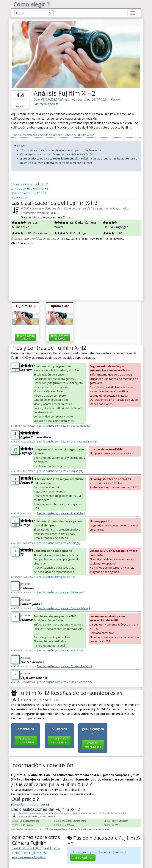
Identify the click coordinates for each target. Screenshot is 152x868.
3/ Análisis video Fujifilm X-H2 (29, 193)
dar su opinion (83, 858)
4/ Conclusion (19, 197)
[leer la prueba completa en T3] (56, 577)
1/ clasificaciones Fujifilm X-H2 (29, 184)
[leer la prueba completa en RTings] (59, 543)
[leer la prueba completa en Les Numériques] (64, 426)
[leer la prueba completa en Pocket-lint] (61, 513)
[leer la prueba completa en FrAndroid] (60, 650)
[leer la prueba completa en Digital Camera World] (67, 441)
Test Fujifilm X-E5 (34, 853)
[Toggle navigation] (133, 13)
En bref (22, 146)
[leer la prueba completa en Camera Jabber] (63, 608)
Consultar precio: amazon (30, 804)
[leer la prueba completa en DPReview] (61, 592)
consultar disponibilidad (26, 740)
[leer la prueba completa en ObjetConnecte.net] (66, 682)
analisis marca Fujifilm (29, 857)
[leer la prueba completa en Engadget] (60, 471)
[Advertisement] (76, 271)
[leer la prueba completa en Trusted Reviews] (64, 666)
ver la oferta (26, 337)
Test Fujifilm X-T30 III (27, 848)
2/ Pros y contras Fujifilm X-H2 (30, 189)
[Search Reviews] (31, 13)
